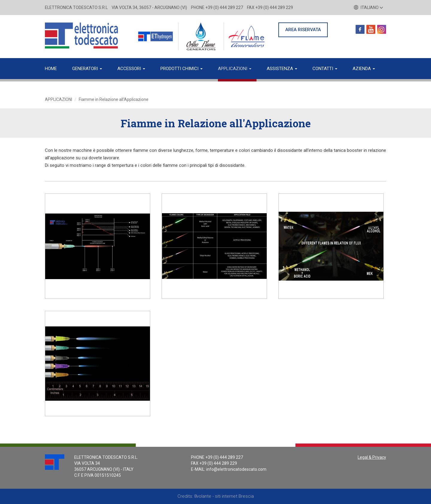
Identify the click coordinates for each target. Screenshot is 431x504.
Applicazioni (235, 69)
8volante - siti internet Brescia (224, 496)
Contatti (325, 69)
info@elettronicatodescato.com (236, 469)
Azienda (364, 69)
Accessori (131, 69)
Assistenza (282, 69)
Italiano (368, 7)
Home (51, 69)
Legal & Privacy (372, 457)
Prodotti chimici (182, 69)
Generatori (87, 69)
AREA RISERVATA (303, 30)
